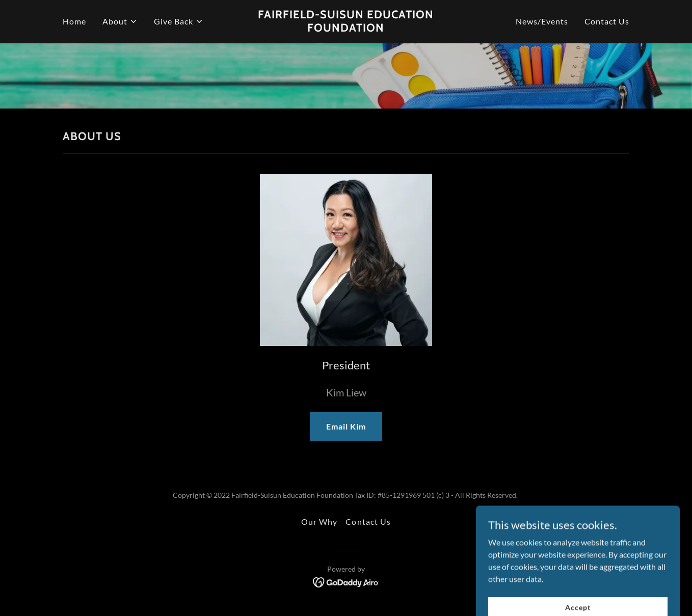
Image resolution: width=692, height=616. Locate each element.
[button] (120, 21)
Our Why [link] (319, 521)
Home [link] (74, 21)
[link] (346, 28)
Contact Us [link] (607, 21)
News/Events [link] (542, 21)
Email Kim (346, 426)
